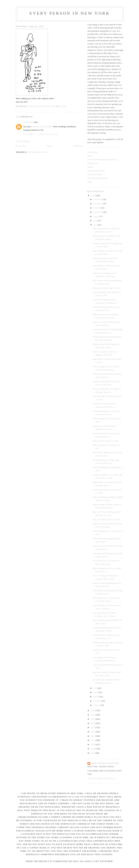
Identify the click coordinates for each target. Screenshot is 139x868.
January (97, 705)
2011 (93, 740)
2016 (93, 719)
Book (90, 156)
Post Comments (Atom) (37, 152)
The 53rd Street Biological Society (102, 159)
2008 (93, 753)
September (98, 212)
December (98, 199)
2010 (93, 744)
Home (50, 146)
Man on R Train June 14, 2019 (106, 441)
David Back (28, 122)
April (96, 692)
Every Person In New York (70, 13)
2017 (93, 715)
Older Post (78, 146)
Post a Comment (23, 141)
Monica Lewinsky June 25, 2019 (107, 288)
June (95, 225)
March (96, 697)
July (95, 221)
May (95, 688)
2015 (93, 723)
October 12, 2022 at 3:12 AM (40, 134)
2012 (93, 736)
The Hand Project (95, 174)
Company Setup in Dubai (42, 126)
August (97, 216)
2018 (93, 710)
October (97, 208)
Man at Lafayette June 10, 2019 (106, 519)
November (98, 204)
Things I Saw (93, 163)
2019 (93, 196)
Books (90, 167)
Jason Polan (93, 152)
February (97, 701)
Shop (90, 182)
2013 (93, 732)
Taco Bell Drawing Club (98, 178)
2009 (93, 749)
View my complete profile (102, 779)
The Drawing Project (96, 171)
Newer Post (21, 146)
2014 (93, 727)
